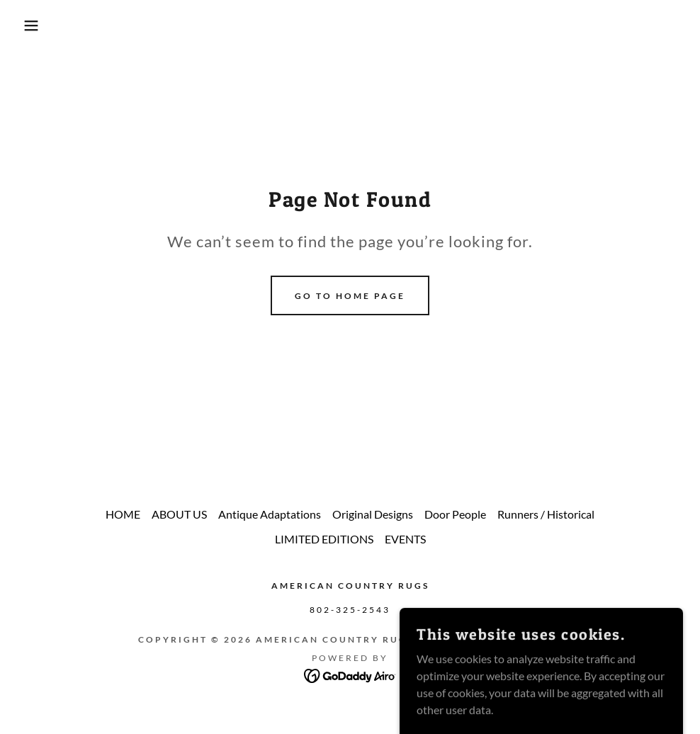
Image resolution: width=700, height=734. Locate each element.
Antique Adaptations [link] (270, 514)
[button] (35, 26)
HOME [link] (123, 514)
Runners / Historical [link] (546, 514)
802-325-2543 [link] (350, 610)
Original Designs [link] (373, 514)
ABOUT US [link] (179, 514)
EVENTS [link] (405, 539)
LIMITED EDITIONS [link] (324, 539)
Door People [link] (455, 514)
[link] (350, 674)
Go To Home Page (350, 296)
